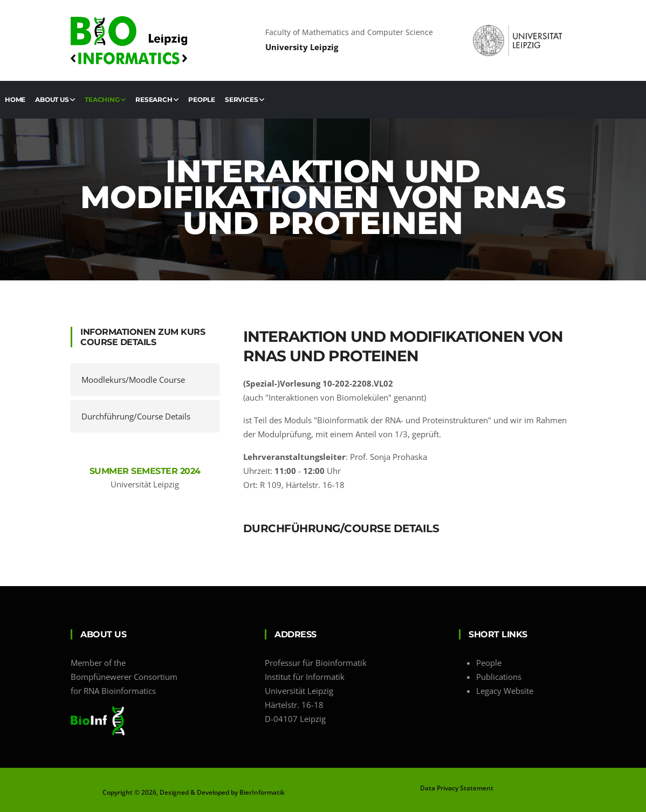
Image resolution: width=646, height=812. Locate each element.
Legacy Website (505, 691)
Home (15, 99)
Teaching (105, 99)
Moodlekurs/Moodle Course (133, 380)
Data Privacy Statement (457, 788)
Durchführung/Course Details (136, 416)
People (202, 99)
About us (55, 99)
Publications (499, 677)
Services (245, 99)
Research (157, 99)
